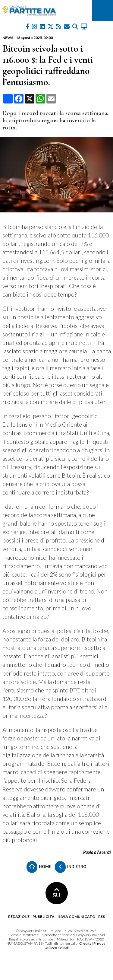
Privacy (99, 943)
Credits (85, 943)
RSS (102, 916)
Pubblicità (44, 916)
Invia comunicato (76, 916)
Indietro (71, 867)
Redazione (19, 916)
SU (56, 893)
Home (39, 867)
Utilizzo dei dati (57, 948)
